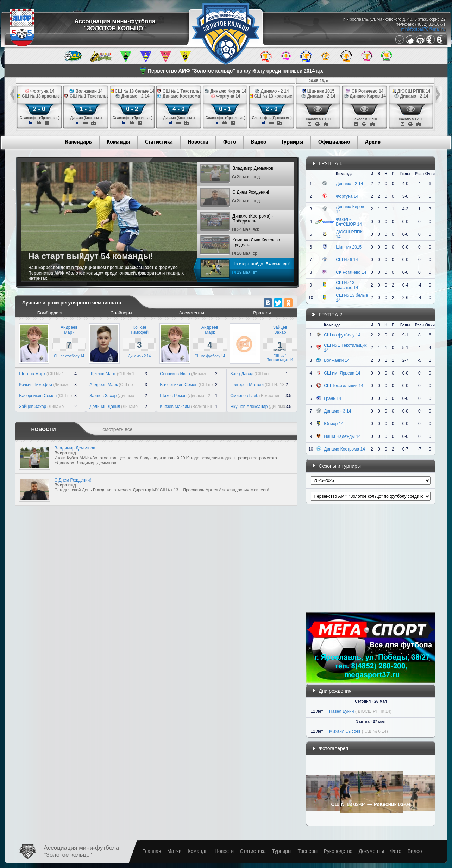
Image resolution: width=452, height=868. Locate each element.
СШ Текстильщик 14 (344, 386)
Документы (371, 851)
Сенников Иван (175, 374)
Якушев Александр (249, 407)
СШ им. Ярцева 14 (342, 373)
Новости (198, 142)
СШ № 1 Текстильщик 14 (280, 358)
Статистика (159, 142)
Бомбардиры (51, 313)
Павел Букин (341, 711)
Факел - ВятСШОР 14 (349, 222)
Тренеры (307, 851)
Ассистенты (192, 313)
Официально (334, 142)
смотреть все (117, 429)
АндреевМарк (69, 330)
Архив (373, 142)
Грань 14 (332, 398)
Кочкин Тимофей (35, 385)
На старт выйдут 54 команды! (246, 269)
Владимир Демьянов (237, 174)
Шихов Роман (173, 396)
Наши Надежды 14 (342, 436)
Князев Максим (175, 407)
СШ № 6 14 (347, 260)
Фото (230, 142)
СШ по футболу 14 (69, 356)
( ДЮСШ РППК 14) (373, 711)
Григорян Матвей (247, 385)
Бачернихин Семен (38, 396)
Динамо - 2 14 (139, 356)
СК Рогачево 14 (351, 272)
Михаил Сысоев (345, 731)
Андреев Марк (103, 385)
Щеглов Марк (33, 374)
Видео (259, 142)
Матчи (174, 851)
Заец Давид (242, 374)
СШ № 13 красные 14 (347, 285)
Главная (152, 851)
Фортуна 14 (347, 196)
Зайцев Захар (33, 407)
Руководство (338, 851)
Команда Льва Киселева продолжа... (241, 247)
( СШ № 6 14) (375, 731)
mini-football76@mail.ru (423, 29)
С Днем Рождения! (235, 197)
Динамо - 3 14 (337, 411)
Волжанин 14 (337, 360)
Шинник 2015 (349, 247)
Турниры (292, 142)
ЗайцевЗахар (280, 330)
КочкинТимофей (139, 330)
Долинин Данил (105, 407)
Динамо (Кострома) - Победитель (237, 223)
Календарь (79, 142)
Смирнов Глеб (244, 396)
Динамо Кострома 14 (344, 449)
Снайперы (121, 313)
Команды (118, 142)
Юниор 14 (334, 424)
